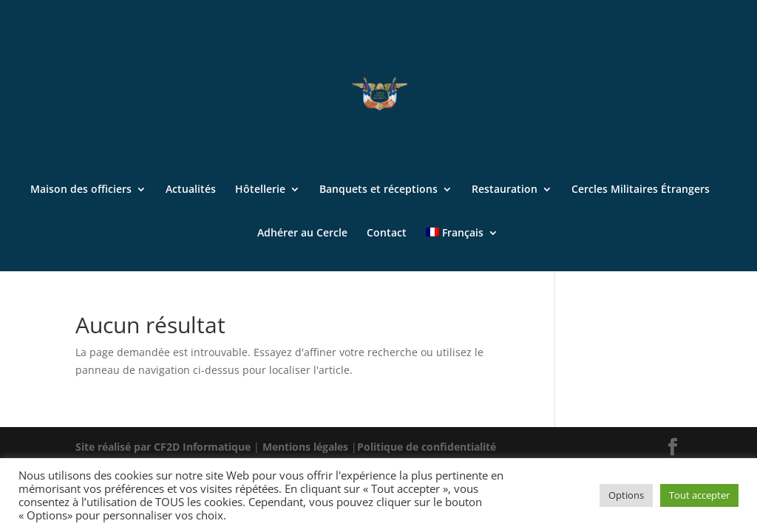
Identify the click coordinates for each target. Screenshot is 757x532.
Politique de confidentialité (427, 447)
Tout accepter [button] (699, 495)
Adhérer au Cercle (302, 233)
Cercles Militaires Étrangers (641, 190)
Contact (387, 233)
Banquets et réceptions (378, 190)
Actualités (191, 190)
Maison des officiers (81, 190)
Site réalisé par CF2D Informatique (164, 447)
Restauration (505, 190)
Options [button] (626, 495)
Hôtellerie (260, 190)
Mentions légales (307, 447)
